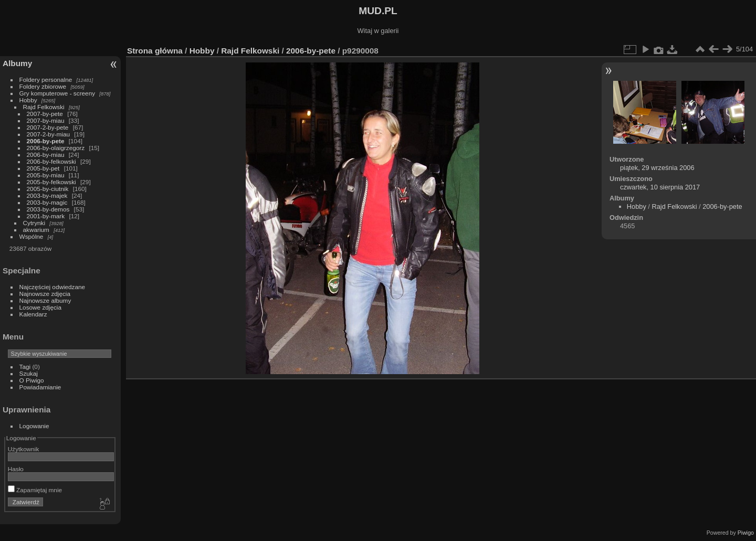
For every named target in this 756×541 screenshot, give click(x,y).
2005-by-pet (43, 168)
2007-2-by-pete (48, 127)
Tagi (25, 367)
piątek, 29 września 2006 (657, 168)
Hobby (28, 100)
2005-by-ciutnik (48, 189)
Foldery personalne (46, 79)
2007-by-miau (46, 120)
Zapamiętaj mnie (35, 490)
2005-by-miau (46, 175)
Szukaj (29, 373)
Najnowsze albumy (45, 300)
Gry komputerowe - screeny (57, 93)
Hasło (16, 469)
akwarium (36, 230)
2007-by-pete (45, 114)
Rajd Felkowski (44, 107)
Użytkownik (24, 449)
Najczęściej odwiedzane (52, 287)
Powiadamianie (40, 387)
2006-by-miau (46, 155)
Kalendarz (33, 314)
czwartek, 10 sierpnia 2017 (660, 187)
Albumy (17, 63)
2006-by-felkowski (51, 161)
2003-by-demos (48, 209)
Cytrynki (34, 223)
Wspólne (31, 236)
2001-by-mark (46, 216)
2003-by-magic (47, 202)
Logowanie (34, 426)
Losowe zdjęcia (40, 307)
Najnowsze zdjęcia (45, 294)
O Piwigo (32, 380)
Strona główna (155, 51)
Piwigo (746, 533)
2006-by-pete (46, 141)
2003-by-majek (47, 195)
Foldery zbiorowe (43, 86)
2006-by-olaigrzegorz (56, 148)
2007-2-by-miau (48, 134)
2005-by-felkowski (51, 182)
